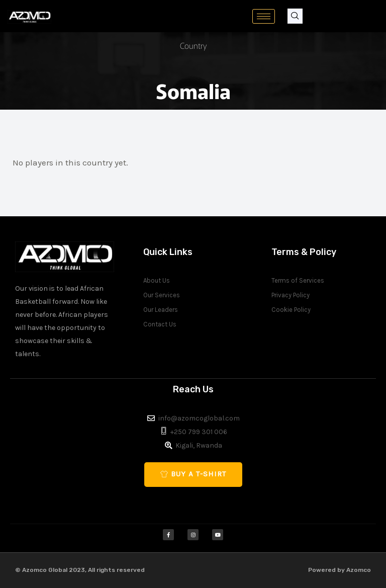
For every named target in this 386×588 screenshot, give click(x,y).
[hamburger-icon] (264, 16)
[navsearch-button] (295, 16)
